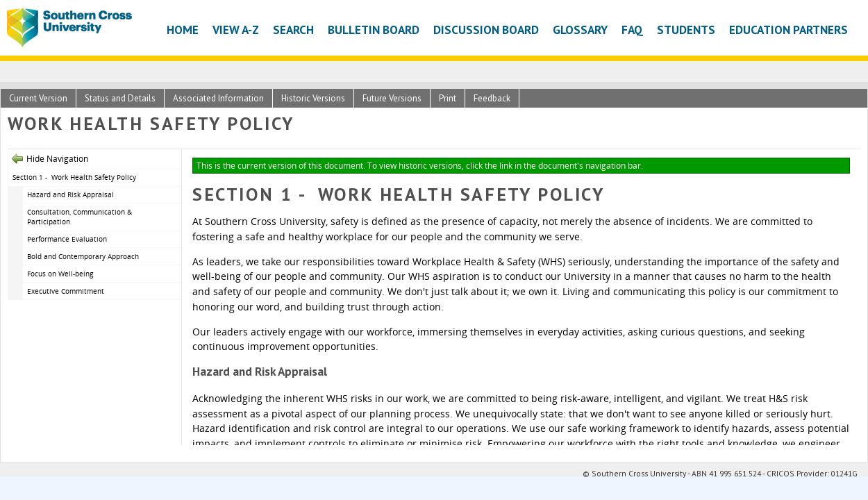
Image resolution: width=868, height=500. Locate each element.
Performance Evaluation (67, 239)
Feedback (492, 98)
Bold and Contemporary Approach (83, 256)
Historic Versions (313, 98)
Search (293, 30)
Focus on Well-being (60, 274)
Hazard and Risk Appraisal (70, 194)
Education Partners (788, 30)
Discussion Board (486, 30)
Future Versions (392, 98)
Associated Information (218, 98)
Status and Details (120, 98)
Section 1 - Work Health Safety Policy (74, 177)
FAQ (632, 30)
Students (686, 30)
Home (183, 30)
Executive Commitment (66, 291)
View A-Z (236, 30)
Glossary (580, 30)
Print (448, 98)
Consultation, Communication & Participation (80, 217)
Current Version (38, 98)
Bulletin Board (374, 30)
